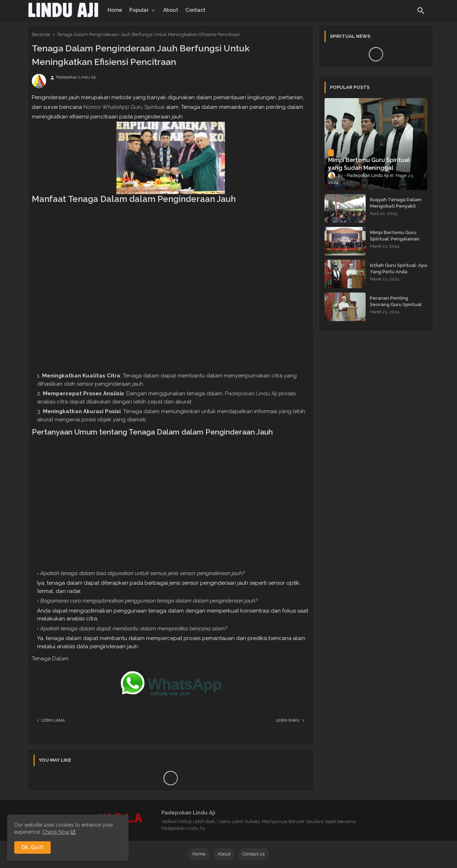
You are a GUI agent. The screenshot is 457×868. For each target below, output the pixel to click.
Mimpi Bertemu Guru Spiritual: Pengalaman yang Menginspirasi (395, 239)
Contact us (253, 854)
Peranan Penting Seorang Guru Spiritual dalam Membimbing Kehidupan (396, 308)
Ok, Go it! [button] (32, 847)
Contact (195, 10)
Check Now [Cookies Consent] (56, 832)
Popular (139, 10)
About (171, 10)
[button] (421, 11)
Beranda (41, 34)
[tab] (115, 10)
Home (115, 10)
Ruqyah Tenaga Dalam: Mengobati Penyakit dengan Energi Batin (396, 206)
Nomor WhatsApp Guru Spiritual (124, 107)
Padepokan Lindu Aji (251, 394)
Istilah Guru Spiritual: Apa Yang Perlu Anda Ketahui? (398, 272)
